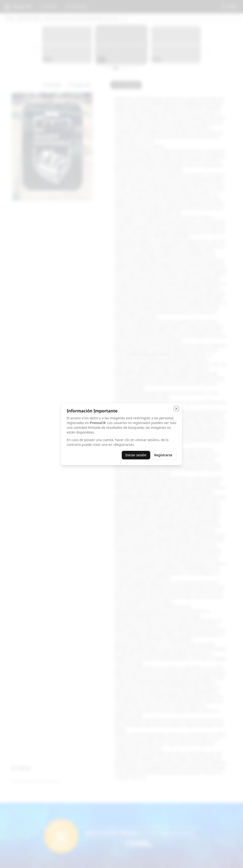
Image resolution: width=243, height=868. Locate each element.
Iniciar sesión (136, 455)
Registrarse (163, 455)
